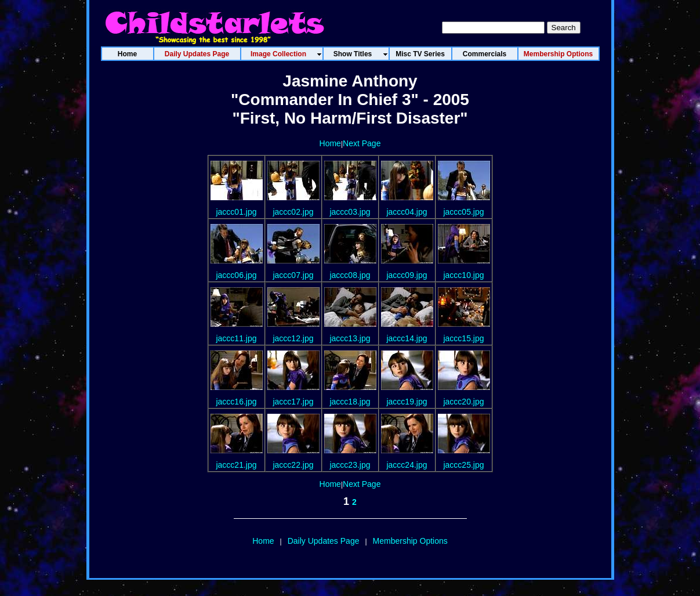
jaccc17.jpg (293, 402)
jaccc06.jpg (236, 275)
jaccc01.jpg (236, 212)
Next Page (362, 143)
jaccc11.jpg (236, 338)
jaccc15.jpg (463, 338)
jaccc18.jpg (350, 402)
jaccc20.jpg (463, 402)
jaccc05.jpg (463, 212)
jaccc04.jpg (407, 212)
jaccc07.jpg (293, 275)
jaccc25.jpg (463, 465)
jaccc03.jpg (350, 212)
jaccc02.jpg (293, 212)
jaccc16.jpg (236, 402)
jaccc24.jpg (407, 465)
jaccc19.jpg (407, 402)
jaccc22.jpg (293, 465)
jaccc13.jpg (350, 338)
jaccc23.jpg (350, 465)
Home (330, 143)
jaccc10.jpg (463, 275)
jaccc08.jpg (350, 275)
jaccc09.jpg (407, 275)
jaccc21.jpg (236, 465)
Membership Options (410, 541)
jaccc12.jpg (293, 338)
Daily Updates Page (324, 541)
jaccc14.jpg (407, 338)
